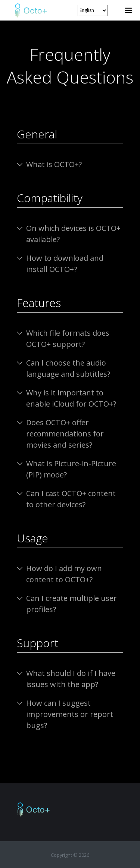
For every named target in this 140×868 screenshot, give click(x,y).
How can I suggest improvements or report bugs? (70, 714)
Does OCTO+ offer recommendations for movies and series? (65, 434)
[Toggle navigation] (128, 10)
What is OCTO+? (54, 164)
